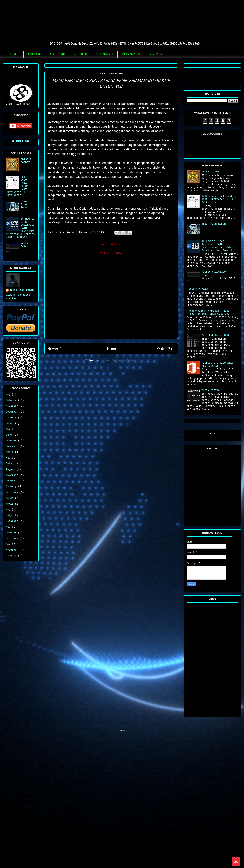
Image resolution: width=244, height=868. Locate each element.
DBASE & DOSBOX (26, 161)
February (12, 492)
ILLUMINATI (104, 54)
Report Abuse (21, 141)
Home (112, 349)
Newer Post (57, 349)
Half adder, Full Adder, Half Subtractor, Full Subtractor (219, 199)
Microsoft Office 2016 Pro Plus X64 (217, 364)
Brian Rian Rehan (122, 22)
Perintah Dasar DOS (215, 335)
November (12, 406)
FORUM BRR (157, 54)
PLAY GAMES (131, 54)
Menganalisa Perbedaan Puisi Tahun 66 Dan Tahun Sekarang (209, 312)
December (12, 412)
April (10, 452)
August (10, 469)
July (9, 464)
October (11, 400)
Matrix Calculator (28, 246)
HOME (15, 54)
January (11, 418)
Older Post (166, 349)
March (10, 423)
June (9, 435)
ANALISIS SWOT (198, 289)
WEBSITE (80, 54)
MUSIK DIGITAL (211, 390)
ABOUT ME (57, 54)
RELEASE (34, 54)
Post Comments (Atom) (120, 360)
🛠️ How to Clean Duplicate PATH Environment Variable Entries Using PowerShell (220, 246)
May (8, 394)
